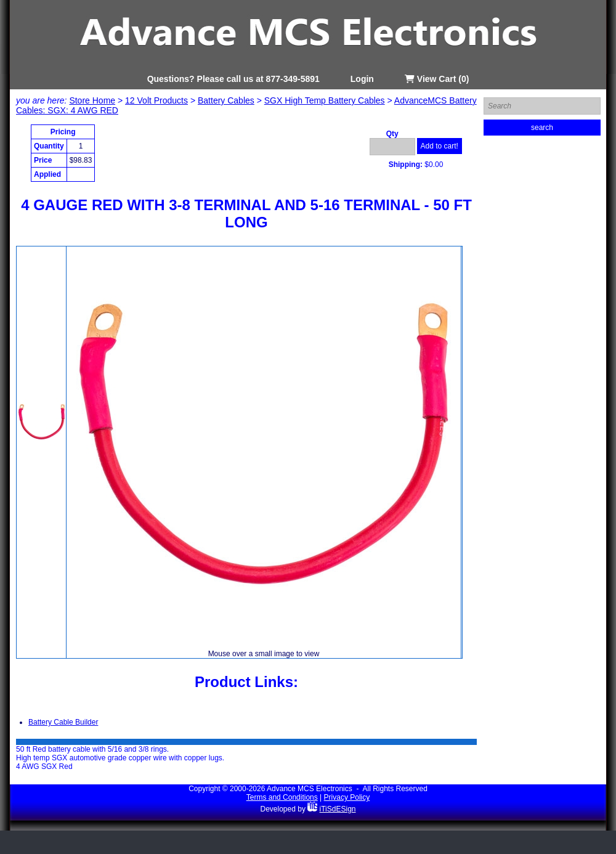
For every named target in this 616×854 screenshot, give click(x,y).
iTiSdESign (338, 809)
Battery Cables (226, 100)
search (542, 128)
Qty (392, 134)
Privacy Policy (347, 797)
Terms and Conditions (282, 797)
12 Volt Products (156, 100)
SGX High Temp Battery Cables (325, 100)
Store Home (92, 100)
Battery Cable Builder (63, 722)
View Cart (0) (437, 79)
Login (362, 79)
